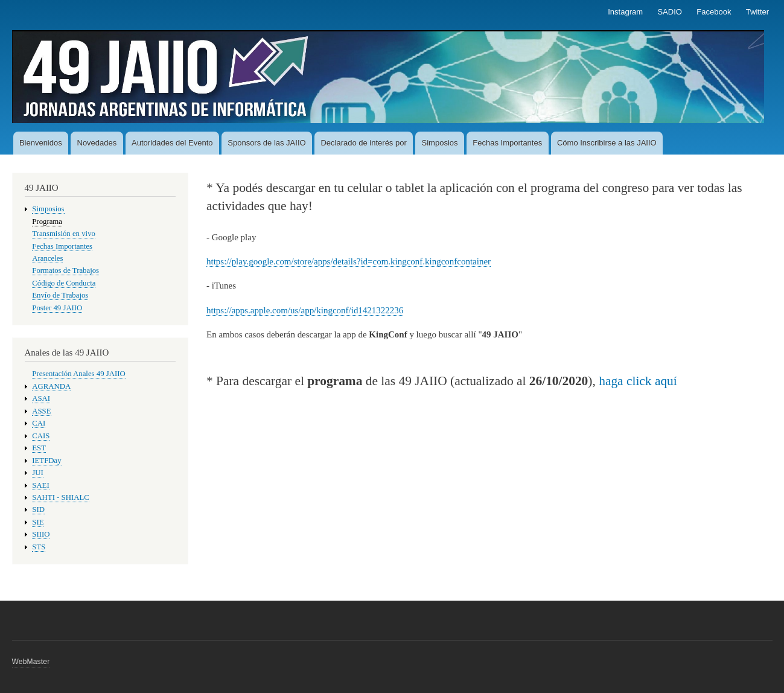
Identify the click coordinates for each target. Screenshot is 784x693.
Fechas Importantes (507, 143)
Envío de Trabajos (60, 295)
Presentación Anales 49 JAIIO (78, 374)
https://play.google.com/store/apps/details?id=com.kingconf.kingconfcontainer (349, 261)
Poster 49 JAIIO (57, 308)
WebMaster (31, 662)
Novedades (97, 143)
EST (39, 448)
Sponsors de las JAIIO (266, 143)
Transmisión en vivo (64, 234)
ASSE (41, 411)
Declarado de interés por (363, 143)
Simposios (440, 143)
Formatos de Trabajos (65, 270)
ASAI (41, 398)
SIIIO (41, 534)
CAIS (41, 436)
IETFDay (46, 461)
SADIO (669, 12)
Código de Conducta (64, 283)
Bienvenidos (41, 143)
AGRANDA (51, 386)
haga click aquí (638, 381)
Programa (47, 222)
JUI (37, 473)
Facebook (714, 12)
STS (39, 547)
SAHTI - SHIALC (60, 497)
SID (38, 509)
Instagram (625, 12)
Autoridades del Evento (172, 143)
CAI (39, 423)
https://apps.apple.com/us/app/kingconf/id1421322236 (305, 310)
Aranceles (47, 258)
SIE (38, 522)
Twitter (757, 12)
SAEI (40, 485)
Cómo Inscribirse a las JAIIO (607, 143)
